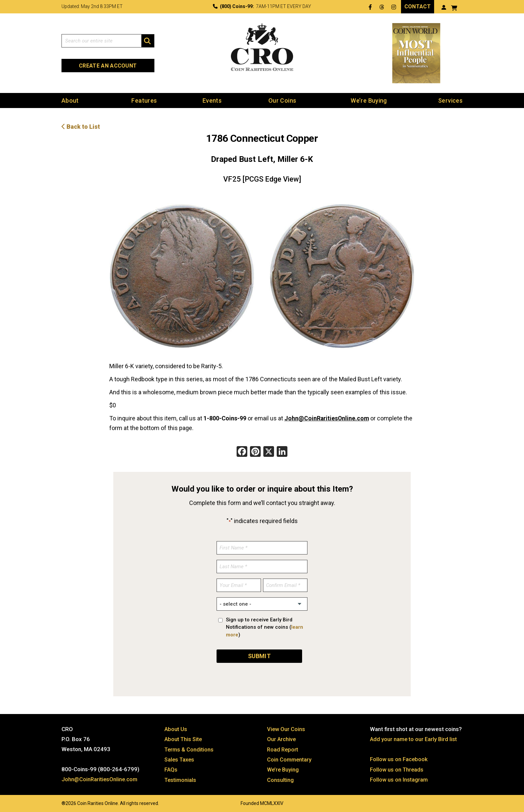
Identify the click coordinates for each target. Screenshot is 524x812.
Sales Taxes (180, 758)
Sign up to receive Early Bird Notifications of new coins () (265, 627)
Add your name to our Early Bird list (415, 738)
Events (212, 100)
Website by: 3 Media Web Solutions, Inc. (55, 801)
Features (144, 100)
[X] (269, 452)
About (70, 100)
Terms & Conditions (190, 748)
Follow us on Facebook (399, 758)
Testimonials (181, 778)
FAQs (171, 768)
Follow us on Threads (397, 768)
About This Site (184, 738)
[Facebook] (242, 452)
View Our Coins (286, 728)
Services (450, 100)
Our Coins (282, 100)
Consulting (281, 778)
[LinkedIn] (282, 452)
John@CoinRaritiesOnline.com (327, 418)
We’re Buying (369, 100)
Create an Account (108, 66)
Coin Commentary (290, 758)
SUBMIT (259, 655)
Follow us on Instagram (399, 778)
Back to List (81, 127)
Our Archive (282, 738)
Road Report (283, 748)
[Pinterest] (255, 452)
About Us (176, 728)
